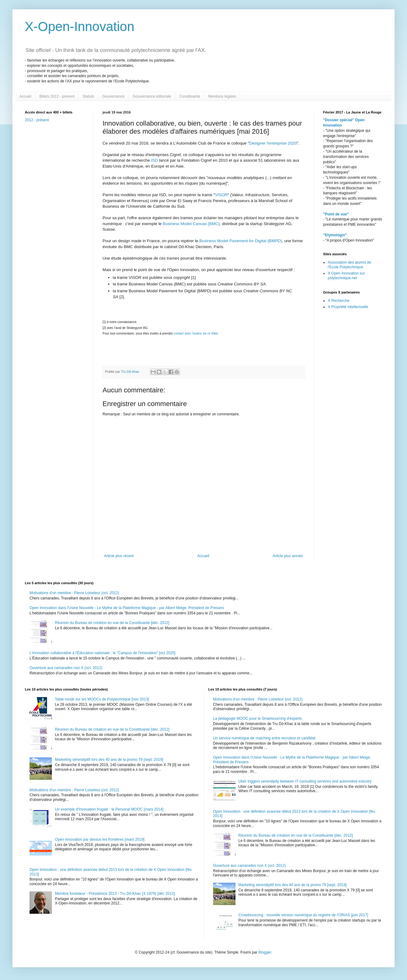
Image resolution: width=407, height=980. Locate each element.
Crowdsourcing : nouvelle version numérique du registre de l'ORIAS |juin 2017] (303, 915)
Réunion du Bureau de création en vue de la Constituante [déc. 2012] (112, 623)
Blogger (265, 952)
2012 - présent (37, 120)
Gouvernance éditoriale (152, 96)
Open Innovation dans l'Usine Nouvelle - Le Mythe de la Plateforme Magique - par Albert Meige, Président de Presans (127, 608)
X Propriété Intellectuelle (348, 307)
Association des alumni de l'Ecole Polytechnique (349, 265)
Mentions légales (222, 96)
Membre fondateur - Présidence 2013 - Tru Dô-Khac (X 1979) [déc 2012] (115, 894)
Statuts (88, 96)
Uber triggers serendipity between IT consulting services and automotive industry (305, 781)
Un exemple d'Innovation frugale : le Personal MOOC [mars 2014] (109, 809)
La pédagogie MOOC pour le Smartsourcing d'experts (258, 719)
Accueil (25, 96)
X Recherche (338, 301)
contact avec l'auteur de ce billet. (196, 333)
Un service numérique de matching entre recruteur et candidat (264, 738)
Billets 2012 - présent (57, 96)
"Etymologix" (335, 235)
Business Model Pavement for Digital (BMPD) (241, 241)
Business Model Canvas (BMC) (191, 224)
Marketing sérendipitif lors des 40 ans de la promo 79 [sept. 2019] (109, 760)
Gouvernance (113, 96)
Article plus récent (119, 556)
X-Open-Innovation (80, 27)
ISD (155, 160)
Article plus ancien (288, 556)
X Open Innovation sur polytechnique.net (346, 275)
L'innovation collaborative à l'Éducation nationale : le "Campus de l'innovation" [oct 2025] (103, 653)
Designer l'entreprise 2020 (273, 143)
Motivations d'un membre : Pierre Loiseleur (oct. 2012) (74, 593)
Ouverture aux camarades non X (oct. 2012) (66, 668)
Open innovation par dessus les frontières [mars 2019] (100, 839)
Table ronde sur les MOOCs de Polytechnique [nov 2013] (102, 699)
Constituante (190, 96)
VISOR (221, 195)
